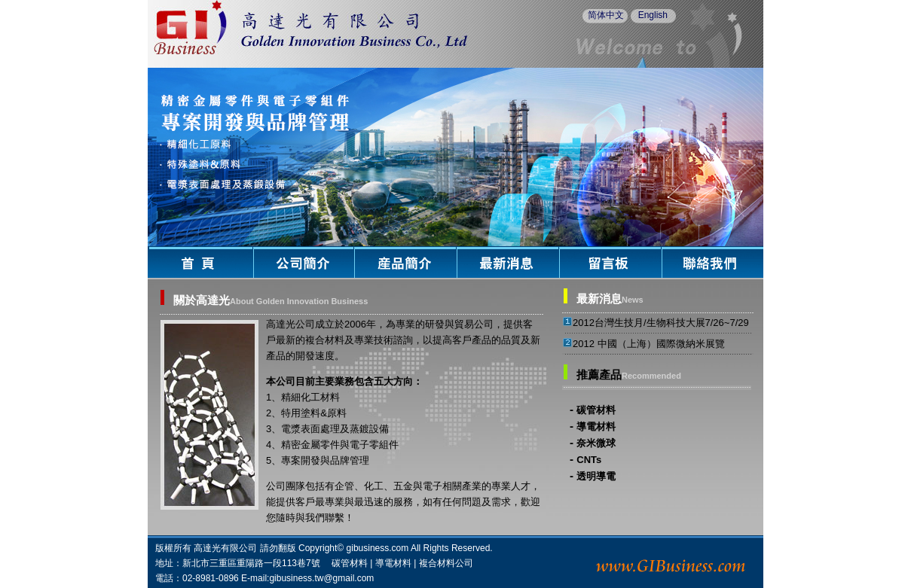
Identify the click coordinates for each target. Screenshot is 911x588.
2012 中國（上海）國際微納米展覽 (649, 344)
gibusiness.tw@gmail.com (321, 578)
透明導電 (596, 476)
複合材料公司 (446, 563)
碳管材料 (596, 410)
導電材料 (596, 427)
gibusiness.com (378, 548)
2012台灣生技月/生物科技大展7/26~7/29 (661, 323)
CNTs (589, 460)
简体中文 (606, 15)
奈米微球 (596, 443)
